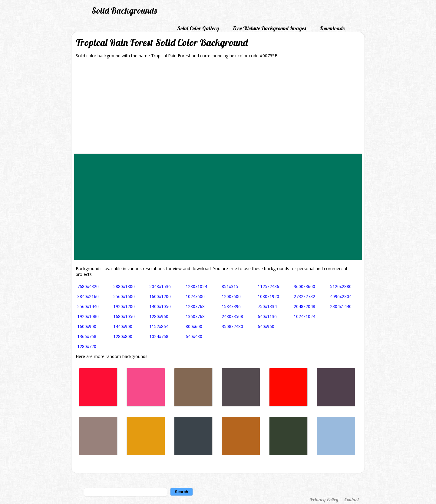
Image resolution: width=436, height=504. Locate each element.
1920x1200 (124, 306)
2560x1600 (124, 296)
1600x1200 (160, 296)
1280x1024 (196, 286)
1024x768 (159, 336)
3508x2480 (232, 326)
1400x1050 (160, 306)
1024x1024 (304, 316)
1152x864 (159, 326)
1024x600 (195, 296)
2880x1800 (124, 286)
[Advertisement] (218, 108)
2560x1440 (88, 306)
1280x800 (123, 336)
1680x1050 (124, 316)
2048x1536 (160, 286)
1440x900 (123, 326)
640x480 (194, 336)
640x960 (266, 326)
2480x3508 (232, 316)
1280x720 (87, 346)
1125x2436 (268, 286)
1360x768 (195, 316)
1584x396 (231, 306)
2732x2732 (304, 296)
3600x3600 (304, 286)
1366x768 (87, 336)
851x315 (230, 286)
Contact (352, 499)
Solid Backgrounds (124, 10)
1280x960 (159, 316)
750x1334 (267, 306)
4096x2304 (341, 296)
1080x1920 (268, 296)
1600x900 (87, 326)
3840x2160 (88, 296)
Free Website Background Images (269, 28)
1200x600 (231, 296)
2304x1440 (341, 306)
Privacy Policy (324, 499)
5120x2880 (341, 286)
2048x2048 (304, 306)
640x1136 (267, 316)
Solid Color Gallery (198, 28)
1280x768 (195, 306)
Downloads (332, 28)
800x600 (194, 326)
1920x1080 (88, 316)
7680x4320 (88, 286)
